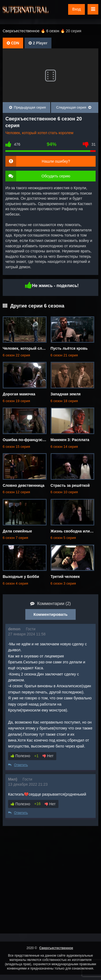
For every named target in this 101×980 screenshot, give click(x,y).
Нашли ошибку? (56, 161)
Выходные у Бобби (21, 577)
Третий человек (65, 577)
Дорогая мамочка (19, 394)
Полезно (20, 756)
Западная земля (66, 394)
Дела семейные (17, 531)
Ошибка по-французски (25, 440)
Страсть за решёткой (70, 485)
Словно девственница (24, 485)
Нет (48, 756)
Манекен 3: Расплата (70, 440)
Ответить (18, 765)
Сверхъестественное (56, 948)
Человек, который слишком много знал (39, 348)
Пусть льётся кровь (69, 348)
